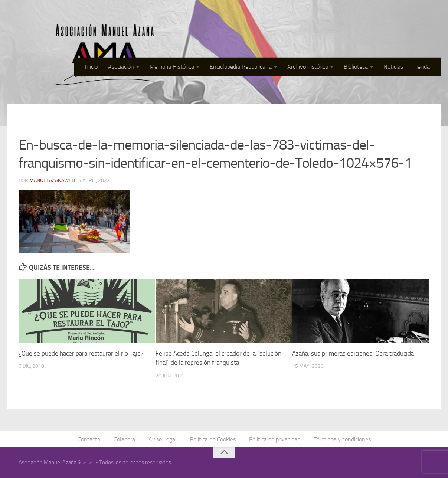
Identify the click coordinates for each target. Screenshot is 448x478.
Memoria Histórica (172, 67)
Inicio (91, 67)
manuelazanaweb (52, 181)
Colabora (124, 439)
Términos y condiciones (342, 439)
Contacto (89, 439)
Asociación (121, 67)
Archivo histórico (308, 67)
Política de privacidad (275, 439)
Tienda (422, 67)
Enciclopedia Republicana (241, 67)
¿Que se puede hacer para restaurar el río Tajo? (81, 353)
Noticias (393, 67)
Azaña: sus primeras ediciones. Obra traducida (353, 353)
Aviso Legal (163, 439)
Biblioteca (356, 67)
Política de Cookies (213, 439)
